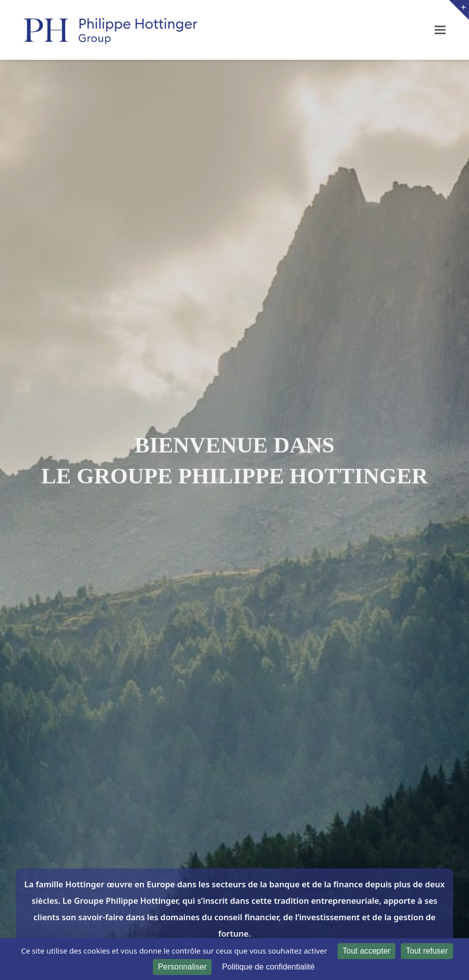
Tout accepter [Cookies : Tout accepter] (366, 951)
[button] (440, 30)
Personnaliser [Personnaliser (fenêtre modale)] (182, 967)
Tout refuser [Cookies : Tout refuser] (427, 951)
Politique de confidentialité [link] (268, 967)
